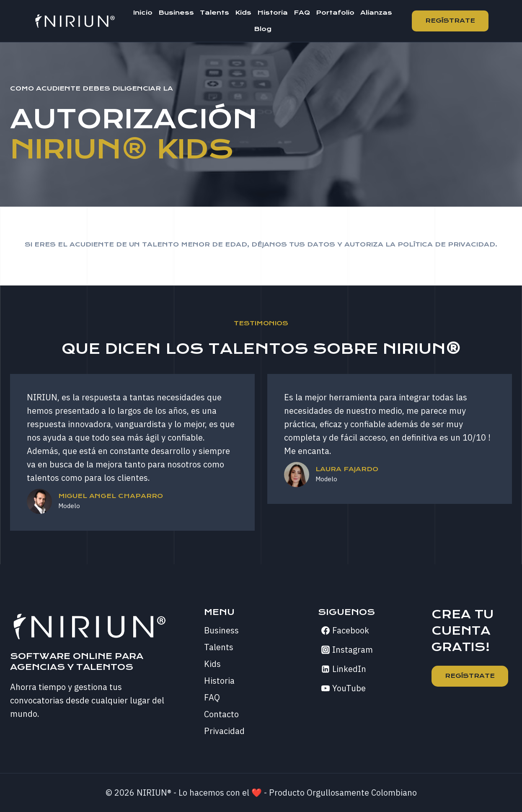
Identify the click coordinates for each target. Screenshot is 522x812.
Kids (243, 13)
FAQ (302, 13)
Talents (214, 13)
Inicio (143, 13)
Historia (273, 13)
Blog (263, 29)
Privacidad (224, 731)
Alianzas (376, 13)
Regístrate (450, 21)
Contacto (221, 714)
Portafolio (335, 13)
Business (176, 13)
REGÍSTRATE (470, 676)
